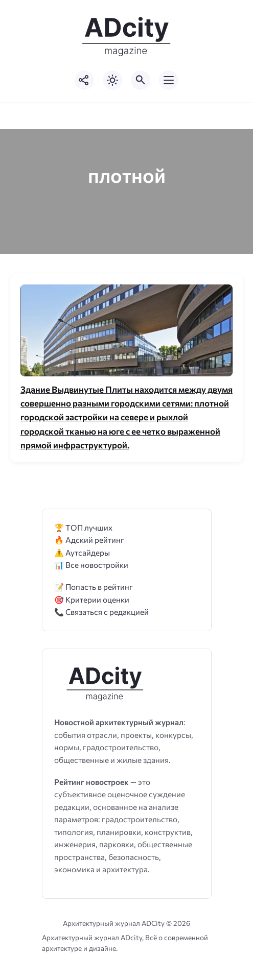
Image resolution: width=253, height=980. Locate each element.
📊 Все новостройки (91, 565)
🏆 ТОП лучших (83, 527)
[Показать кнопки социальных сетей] (84, 80)
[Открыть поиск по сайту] (141, 80)
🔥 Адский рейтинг (89, 540)
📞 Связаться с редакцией (101, 612)
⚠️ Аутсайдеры (82, 552)
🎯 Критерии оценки (92, 599)
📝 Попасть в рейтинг (94, 587)
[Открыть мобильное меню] (169, 80)
